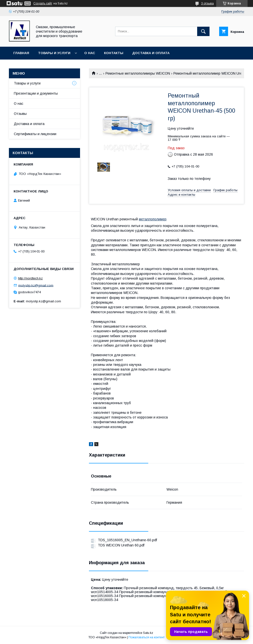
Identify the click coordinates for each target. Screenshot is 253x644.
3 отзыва (207, 3)
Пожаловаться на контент (147, 637)
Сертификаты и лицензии (35, 134)
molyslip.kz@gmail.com (36, 285)
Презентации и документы (36, 93)
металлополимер (153, 219)
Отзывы (20, 114)
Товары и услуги (54, 53)
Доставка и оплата (151, 53)
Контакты (114, 53)
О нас (90, 53)
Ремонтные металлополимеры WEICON (138, 73)
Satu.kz (148, 633)
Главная (21, 53)
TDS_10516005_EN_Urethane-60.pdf (127, 540)
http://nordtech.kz (30, 278)
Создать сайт (43, 3)
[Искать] (203, 31)
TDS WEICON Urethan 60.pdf (121, 545)
